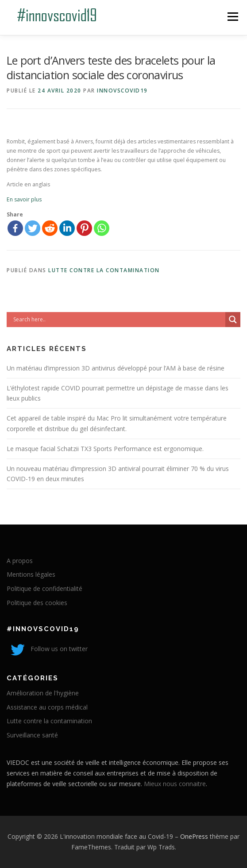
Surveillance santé (32, 735)
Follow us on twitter (47, 649)
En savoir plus (24, 199)
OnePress (194, 836)
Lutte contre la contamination (104, 270)
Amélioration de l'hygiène (43, 693)
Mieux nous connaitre (175, 784)
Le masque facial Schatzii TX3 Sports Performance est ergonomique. (105, 449)
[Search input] (118, 320)
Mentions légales (31, 574)
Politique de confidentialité (44, 588)
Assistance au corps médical (47, 707)
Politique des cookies (37, 603)
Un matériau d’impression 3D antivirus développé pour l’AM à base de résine (116, 368)
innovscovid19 (122, 91)
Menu (232, 17)
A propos (20, 561)
